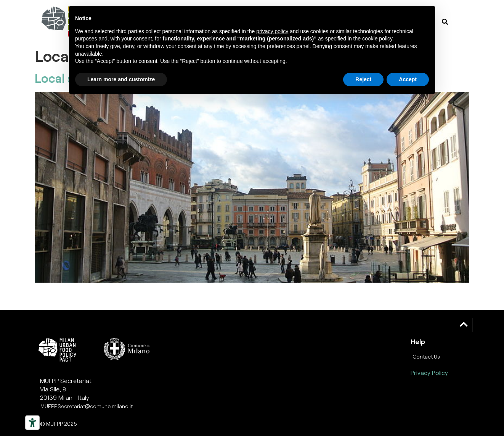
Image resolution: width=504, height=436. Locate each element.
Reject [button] (363, 79)
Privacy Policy (429, 372)
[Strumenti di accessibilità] (32, 423)
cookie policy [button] (377, 39)
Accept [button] (408, 79)
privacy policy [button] (272, 31)
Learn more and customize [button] (121, 79)
